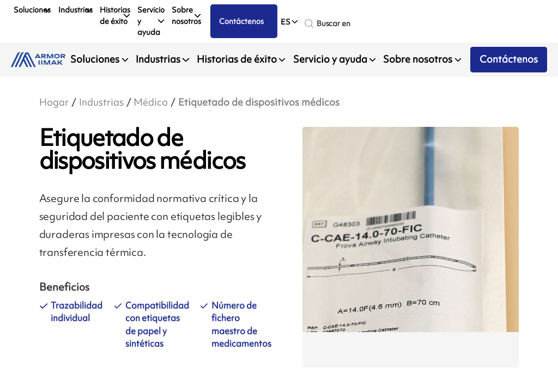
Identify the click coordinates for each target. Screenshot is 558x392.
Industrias (75, 10)
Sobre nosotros (186, 15)
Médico (151, 102)
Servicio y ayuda (151, 21)
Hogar (54, 102)
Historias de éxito (115, 15)
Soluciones (32, 10)
